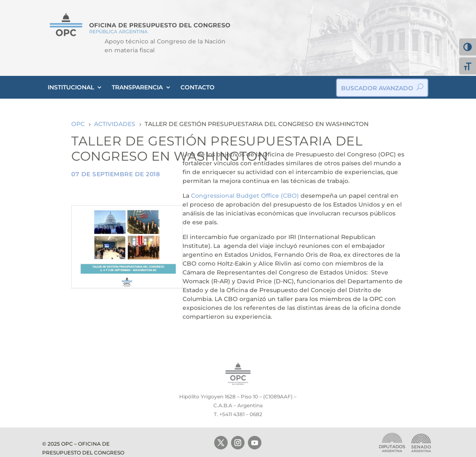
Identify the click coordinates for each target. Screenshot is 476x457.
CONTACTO (198, 87)
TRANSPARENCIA (137, 87)
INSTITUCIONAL (71, 87)
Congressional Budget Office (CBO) (245, 196)
